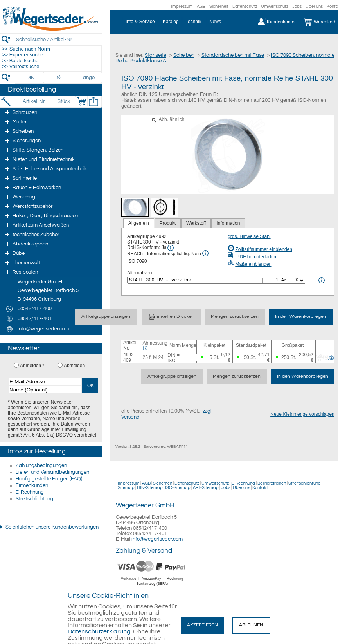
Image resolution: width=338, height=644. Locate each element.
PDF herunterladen (252, 257)
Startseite (156, 55)
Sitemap (126, 488)
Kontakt (260, 488)
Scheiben (184, 55)
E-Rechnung (30, 492)
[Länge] (87, 78)
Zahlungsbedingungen (41, 465)
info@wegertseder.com (157, 539)
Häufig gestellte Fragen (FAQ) (49, 479)
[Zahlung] (152, 586)
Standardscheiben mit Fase (233, 55)
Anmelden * (32, 366)
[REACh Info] (205, 253)
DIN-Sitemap (150, 488)
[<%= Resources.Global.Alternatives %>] (216, 280)
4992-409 (129, 357)
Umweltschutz (275, 6)
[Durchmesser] (59, 78)
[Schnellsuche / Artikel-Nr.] (59, 39)
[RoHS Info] (171, 248)
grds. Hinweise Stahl (249, 236)
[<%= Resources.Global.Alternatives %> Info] (322, 280)
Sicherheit (219, 6)
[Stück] (64, 101)
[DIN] (31, 78)
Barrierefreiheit (272, 483)
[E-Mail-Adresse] (45, 382)
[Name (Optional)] (45, 390)
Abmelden (74, 366)
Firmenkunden (32, 485)
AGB (201, 6)
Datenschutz (245, 6)
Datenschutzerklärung (99, 631)
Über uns (314, 6)
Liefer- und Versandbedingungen (52, 472)
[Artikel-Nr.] (34, 101)
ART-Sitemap (206, 488)
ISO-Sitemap (178, 488)
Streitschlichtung (34, 499)
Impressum (182, 6)
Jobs (297, 6)
